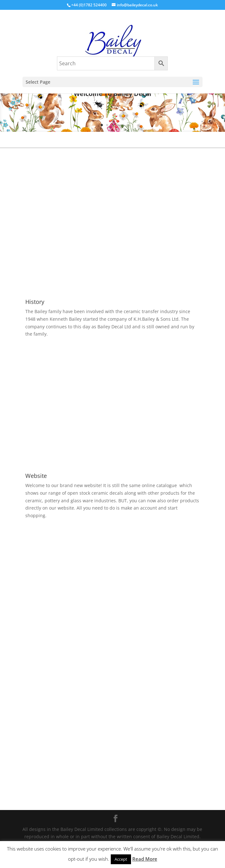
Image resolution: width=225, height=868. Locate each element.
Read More (145, 859)
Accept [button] (121, 859)
